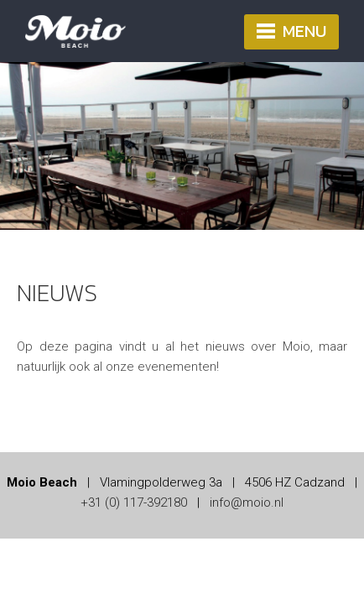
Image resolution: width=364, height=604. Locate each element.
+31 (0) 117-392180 (134, 502)
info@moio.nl (247, 502)
